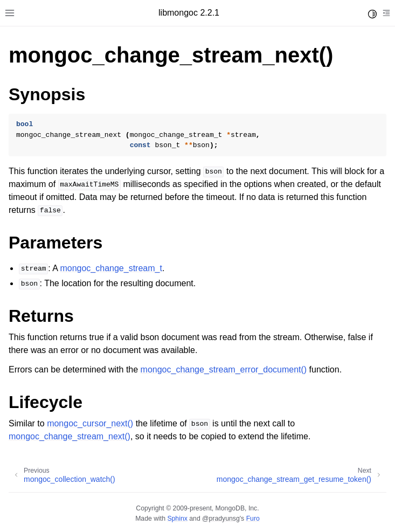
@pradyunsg (221, 519)
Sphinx (177, 519)
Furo (253, 519)
